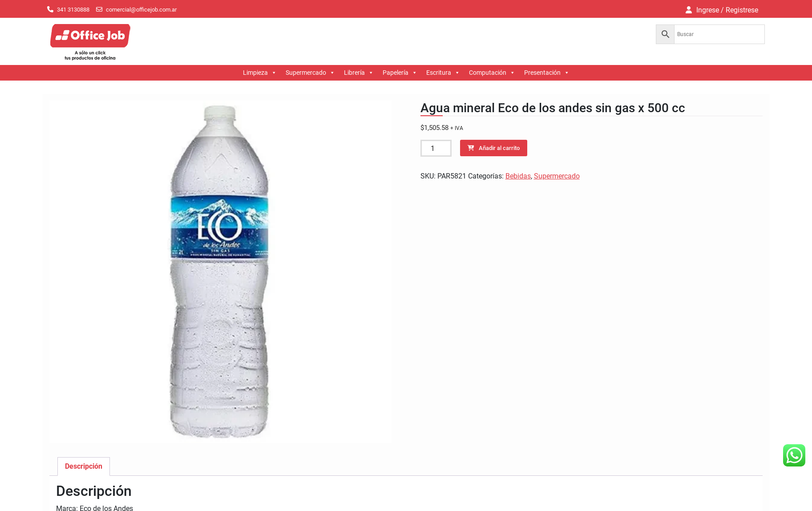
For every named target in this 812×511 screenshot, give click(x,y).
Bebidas (518, 176)
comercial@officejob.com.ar (141, 10)
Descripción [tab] (84, 466)
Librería (359, 73)
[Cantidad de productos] (436, 148)
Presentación (547, 73)
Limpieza (260, 73)
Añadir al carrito (499, 148)
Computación (492, 73)
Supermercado (310, 73)
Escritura (443, 73)
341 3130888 (73, 10)
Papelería (400, 73)
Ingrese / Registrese (727, 10)
